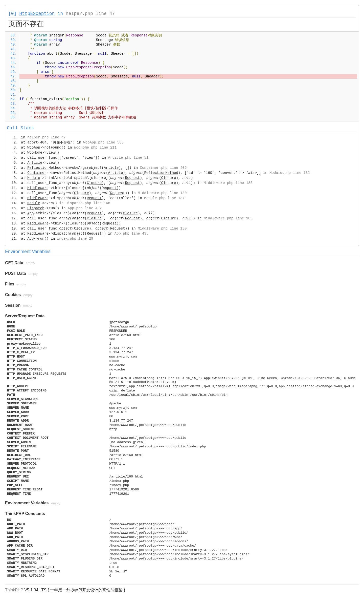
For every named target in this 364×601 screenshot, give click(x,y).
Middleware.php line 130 (162, 193)
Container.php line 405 (163, 168)
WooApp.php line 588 (103, 142)
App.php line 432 (85, 208)
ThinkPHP (14, 590)
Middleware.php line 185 (228, 183)
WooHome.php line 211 (95, 148)
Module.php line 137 (164, 198)
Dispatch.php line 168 (88, 203)
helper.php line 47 (90, 14)
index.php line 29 (75, 239)
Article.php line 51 (128, 158)
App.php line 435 (131, 234)
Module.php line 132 (290, 173)
